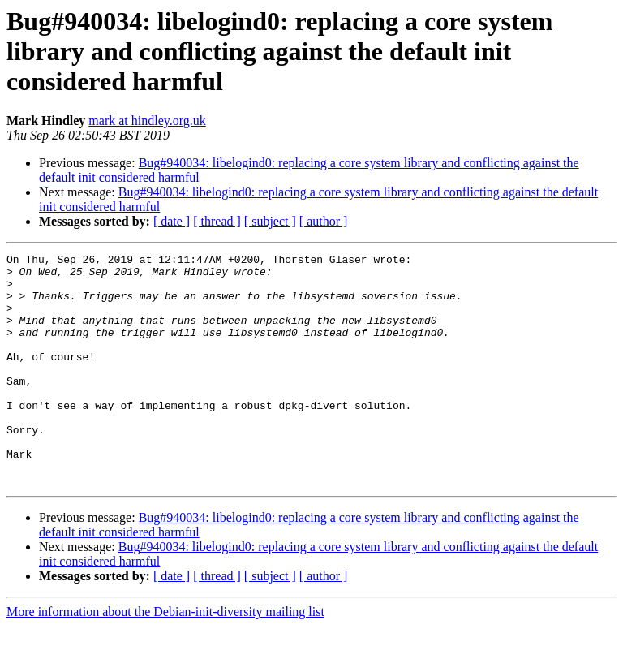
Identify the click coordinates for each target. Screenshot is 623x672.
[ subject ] (270, 221)
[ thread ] (217, 221)
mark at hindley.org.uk (147, 121)
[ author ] (324, 221)
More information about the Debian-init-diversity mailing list (165, 658)
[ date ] (172, 221)
